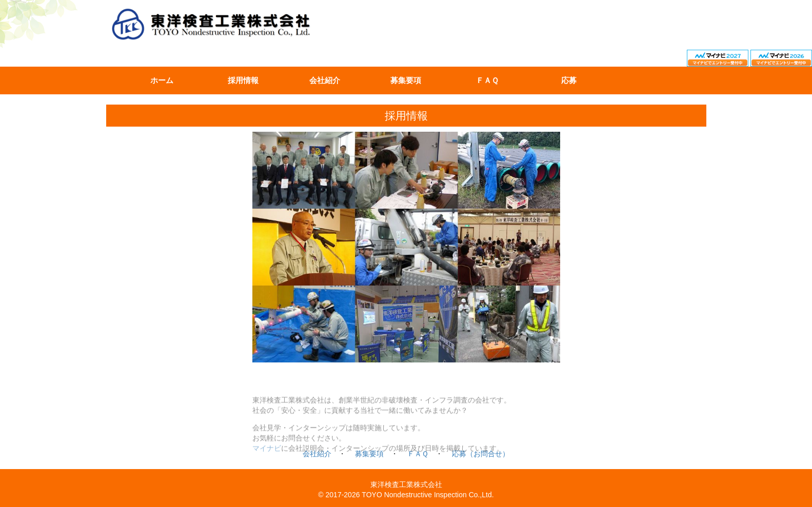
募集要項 (406, 80)
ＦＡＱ (487, 80)
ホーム (162, 80)
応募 (569, 80)
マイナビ (267, 453)
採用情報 (243, 80)
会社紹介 (325, 80)
